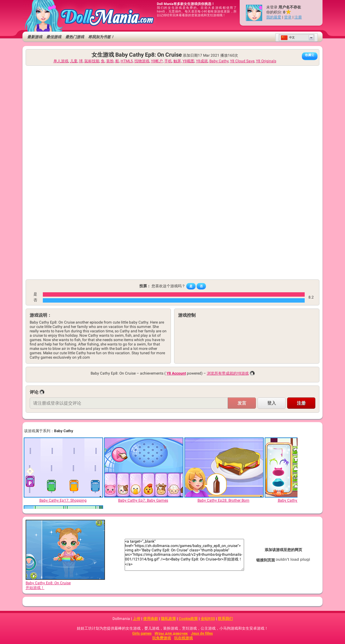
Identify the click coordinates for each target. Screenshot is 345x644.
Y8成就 (202, 61)
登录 (288, 17)
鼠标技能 (92, 61)
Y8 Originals (266, 61)
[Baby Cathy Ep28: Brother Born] (224, 468)
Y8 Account (176, 373)
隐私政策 (168, 619)
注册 (298, 17)
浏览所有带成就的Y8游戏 (228, 373)
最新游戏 (35, 37)
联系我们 (225, 619)
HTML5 (127, 61)
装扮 (110, 61)
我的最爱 (274, 17)
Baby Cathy (219, 61)
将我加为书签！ (101, 37)
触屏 (177, 61)
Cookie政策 (188, 619)
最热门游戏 (75, 37)
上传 (137, 619)
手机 (168, 61)
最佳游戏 (54, 37)
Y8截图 (188, 61)
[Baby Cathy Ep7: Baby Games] (143, 468)
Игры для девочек (171, 633)
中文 (288, 38)
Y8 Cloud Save (242, 61)
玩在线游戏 (183, 638)
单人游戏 (61, 61)
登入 (272, 403)
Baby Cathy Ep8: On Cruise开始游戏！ (65, 583)
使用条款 (151, 619)
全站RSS (208, 619)
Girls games (142, 633)
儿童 (74, 61)
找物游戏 (142, 61)
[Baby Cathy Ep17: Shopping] (63, 468)
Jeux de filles (202, 633)
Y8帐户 (157, 61)
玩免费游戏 (162, 638)
